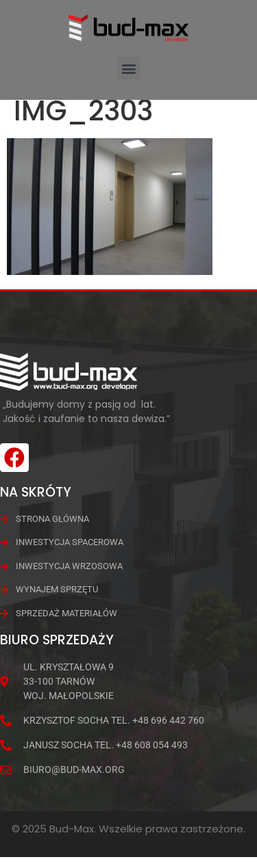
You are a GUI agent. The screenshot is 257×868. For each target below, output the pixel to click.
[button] (128, 68)
